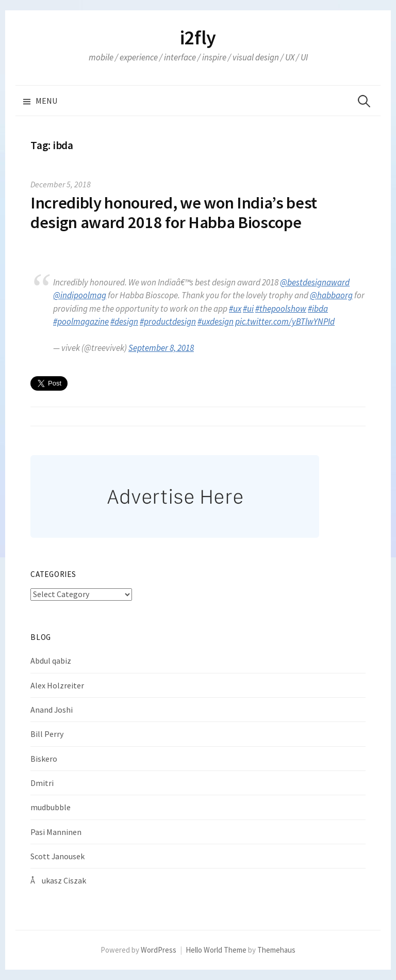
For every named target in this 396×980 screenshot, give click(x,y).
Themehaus (276, 950)
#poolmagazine (81, 322)
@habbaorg (331, 295)
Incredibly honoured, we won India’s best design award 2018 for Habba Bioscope (174, 213)
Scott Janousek (57, 856)
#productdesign (168, 322)
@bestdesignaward (315, 282)
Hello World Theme (216, 950)
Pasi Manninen (56, 832)
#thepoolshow (281, 309)
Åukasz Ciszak (58, 880)
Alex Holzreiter (57, 685)
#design (124, 322)
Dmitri (42, 783)
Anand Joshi (52, 710)
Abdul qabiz (51, 661)
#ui (248, 309)
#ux (235, 309)
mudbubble (51, 807)
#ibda (318, 309)
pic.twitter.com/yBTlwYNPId (285, 322)
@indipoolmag (80, 295)
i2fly (198, 37)
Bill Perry (47, 734)
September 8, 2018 (161, 348)
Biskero (44, 759)
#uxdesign (216, 322)
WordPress (159, 950)
